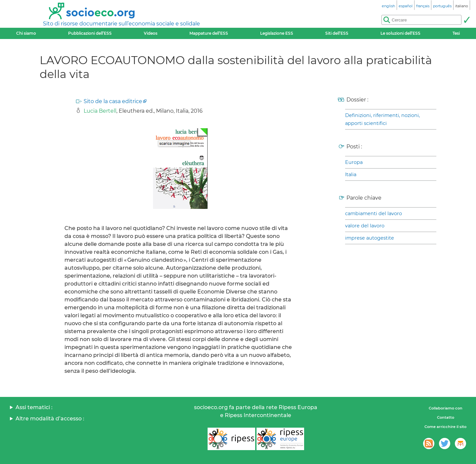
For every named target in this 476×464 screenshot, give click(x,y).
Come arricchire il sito (445, 427)
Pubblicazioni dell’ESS (90, 33)
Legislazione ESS (277, 33)
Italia (351, 174)
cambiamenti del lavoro (374, 213)
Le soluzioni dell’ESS (400, 33)
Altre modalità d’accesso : (50, 419)
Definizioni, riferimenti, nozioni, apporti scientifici (382, 119)
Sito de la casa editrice (113, 101)
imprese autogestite (370, 238)
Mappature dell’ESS (209, 33)
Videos (151, 33)
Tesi (456, 33)
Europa (354, 162)
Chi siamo (26, 33)
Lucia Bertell (100, 111)
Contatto (446, 417)
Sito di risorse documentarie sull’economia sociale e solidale (121, 24)
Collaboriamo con (446, 408)
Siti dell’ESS (337, 33)
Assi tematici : (34, 407)
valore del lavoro (365, 226)
